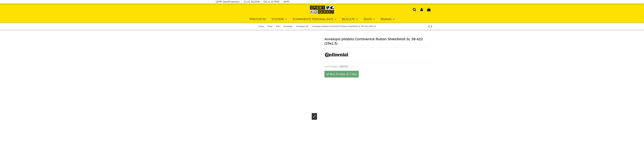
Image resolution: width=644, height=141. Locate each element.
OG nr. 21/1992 (272, 2)
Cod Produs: (332, 67)
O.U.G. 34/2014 (252, 2)
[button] (388, 19)
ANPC (287, 2)
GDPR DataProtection (228, 2)
